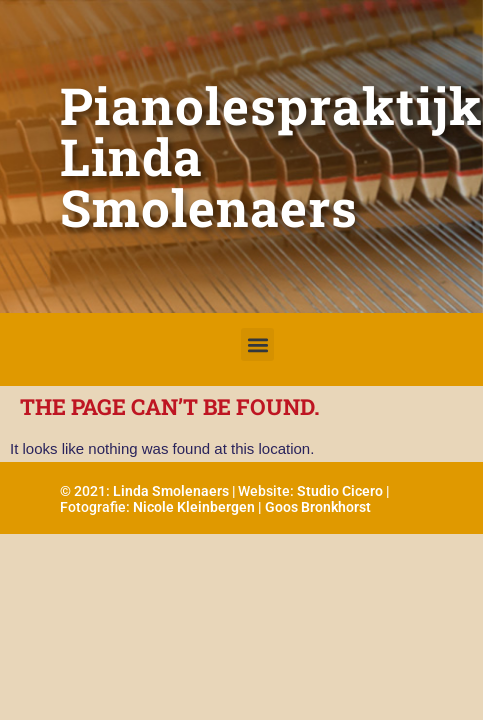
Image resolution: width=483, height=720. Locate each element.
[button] (257, 344)
